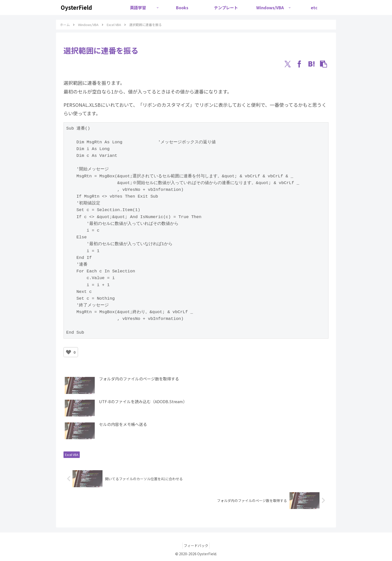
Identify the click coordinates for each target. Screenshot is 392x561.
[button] (323, 64)
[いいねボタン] (68, 352)
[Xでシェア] (287, 64)
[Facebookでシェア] (299, 64)
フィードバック (196, 545)
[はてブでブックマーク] (311, 64)
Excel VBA (72, 455)
